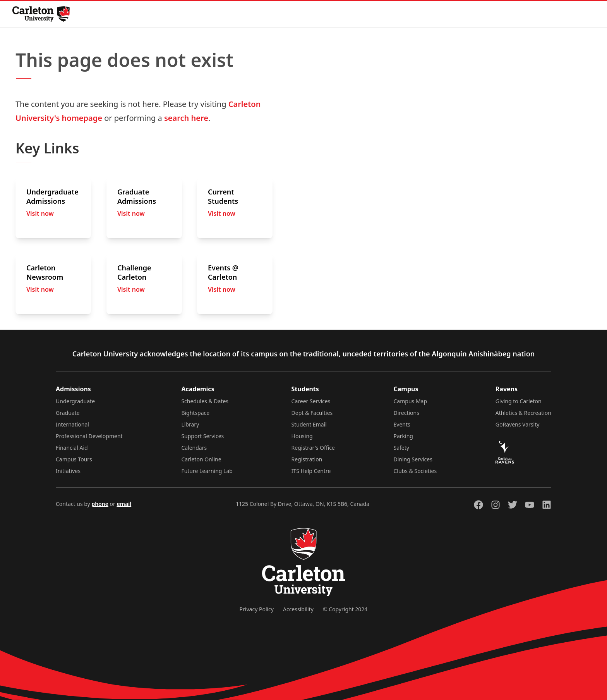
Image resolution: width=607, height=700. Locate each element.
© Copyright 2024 (345, 609)
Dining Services (413, 459)
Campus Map (411, 401)
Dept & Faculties (312, 413)
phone (100, 504)
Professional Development (89, 436)
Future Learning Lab (207, 471)
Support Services (202, 436)
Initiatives (68, 471)
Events (402, 424)
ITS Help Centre (311, 471)
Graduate (68, 413)
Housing (302, 436)
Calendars (194, 448)
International (72, 424)
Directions (406, 413)
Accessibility (298, 609)
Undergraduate (75, 401)
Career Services (311, 401)
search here (186, 118)
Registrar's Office (313, 448)
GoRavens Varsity (518, 424)
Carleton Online (201, 459)
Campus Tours (74, 459)
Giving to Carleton (519, 401)
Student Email (309, 424)
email (124, 504)
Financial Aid (72, 448)
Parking (403, 436)
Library (190, 424)
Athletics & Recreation (523, 413)
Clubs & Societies (415, 471)
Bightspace (195, 413)
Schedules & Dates (205, 401)
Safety (401, 448)
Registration (307, 459)
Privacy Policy (257, 609)
